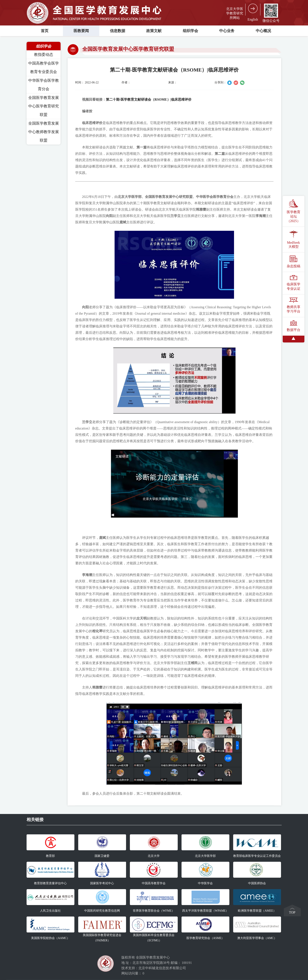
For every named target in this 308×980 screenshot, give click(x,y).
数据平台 (294, 326)
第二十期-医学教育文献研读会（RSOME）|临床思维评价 (149, 99)
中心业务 (227, 31)
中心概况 (263, 31)
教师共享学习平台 (294, 305)
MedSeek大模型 (293, 239)
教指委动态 (44, 55)
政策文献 (154, 31)
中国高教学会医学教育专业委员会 (44, 68)
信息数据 (118, 31)
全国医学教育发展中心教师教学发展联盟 (44, 132)
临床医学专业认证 (294, 283)
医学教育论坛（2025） (294, 211)
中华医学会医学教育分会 (44, 85)
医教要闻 (81, 31)
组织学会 (190, 31)
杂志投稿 (294, 262)
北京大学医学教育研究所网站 (235, 13)
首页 (45, 31)
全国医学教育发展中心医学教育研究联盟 (44, 106)
